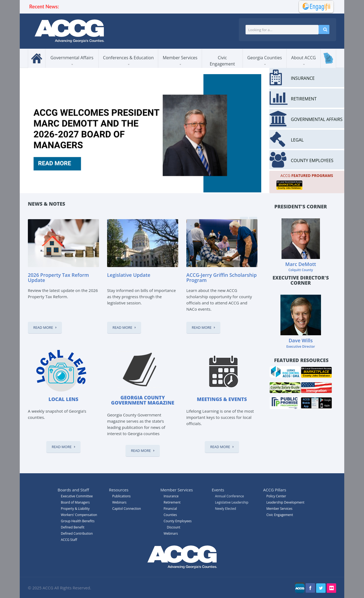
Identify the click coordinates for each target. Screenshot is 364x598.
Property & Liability (75, 509)
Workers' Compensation (79, 515)
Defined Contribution (77, 533)
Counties (170, 515)
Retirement (172, 502)
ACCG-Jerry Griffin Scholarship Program (221, 278)
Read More (43, 327)
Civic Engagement (222, 61)
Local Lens (63, 399)
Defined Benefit (73, 527)
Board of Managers (75, 502)
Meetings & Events (222, 399)
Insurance (171, 496)
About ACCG (304, 58)
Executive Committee (77, 496)
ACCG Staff (69, 540)
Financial (170, 509)
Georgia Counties (264, 58)
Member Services (180, 58)
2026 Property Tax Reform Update (58, 278)
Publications (121, 496)
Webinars (171, 533)
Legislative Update (129, 275)
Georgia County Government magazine (143, 400)
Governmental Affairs (72, 58)
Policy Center (276, 496)
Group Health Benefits (78, 521)
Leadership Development (285, 502)
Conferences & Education (128, 58)
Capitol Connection (127, 509)
